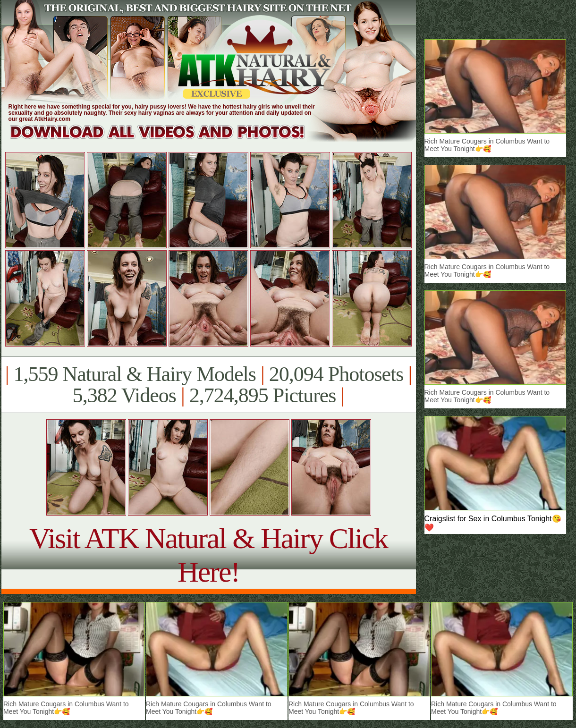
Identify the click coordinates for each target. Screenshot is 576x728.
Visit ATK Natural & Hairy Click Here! (208, 555)
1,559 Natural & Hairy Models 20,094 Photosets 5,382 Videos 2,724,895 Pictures (208, 385)
